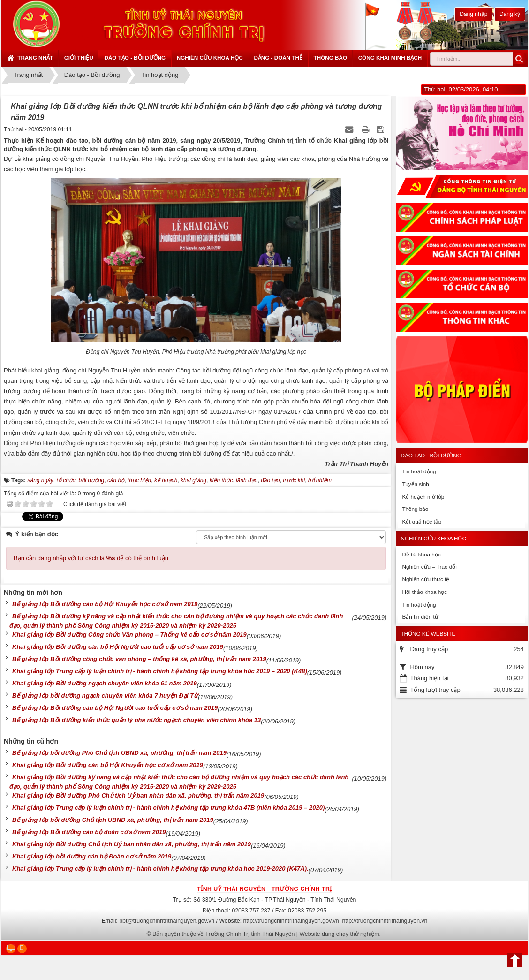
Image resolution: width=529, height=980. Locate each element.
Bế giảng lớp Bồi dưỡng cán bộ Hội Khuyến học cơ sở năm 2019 (105, 604)
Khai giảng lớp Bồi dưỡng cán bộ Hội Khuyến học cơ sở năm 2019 (108, 765)
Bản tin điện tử (420, 617)
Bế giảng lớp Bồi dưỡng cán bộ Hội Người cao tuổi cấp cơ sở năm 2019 (115, 708)
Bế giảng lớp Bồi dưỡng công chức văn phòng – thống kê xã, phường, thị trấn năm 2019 (139, 659)
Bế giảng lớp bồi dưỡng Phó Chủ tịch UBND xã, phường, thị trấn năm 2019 (119, 753)
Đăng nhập (473, 14)
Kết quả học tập (422, 521)
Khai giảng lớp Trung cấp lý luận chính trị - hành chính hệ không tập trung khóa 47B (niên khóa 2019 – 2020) (168, 808)
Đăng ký (510, 14)
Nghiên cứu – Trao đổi (429, 566)
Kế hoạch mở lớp (423, 497)
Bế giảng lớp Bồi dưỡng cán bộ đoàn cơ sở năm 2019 (89, 832)
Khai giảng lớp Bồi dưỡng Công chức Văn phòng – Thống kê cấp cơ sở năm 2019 (129, 634)
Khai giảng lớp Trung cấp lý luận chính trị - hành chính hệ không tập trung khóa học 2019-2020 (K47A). (160, 869)
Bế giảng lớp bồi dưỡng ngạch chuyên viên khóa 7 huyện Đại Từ (105, 695)
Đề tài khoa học (421, 554)
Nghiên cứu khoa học (210, 57)
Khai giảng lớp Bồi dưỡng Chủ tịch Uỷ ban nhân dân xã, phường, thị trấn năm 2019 (132, 844)
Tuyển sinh (415, 484)
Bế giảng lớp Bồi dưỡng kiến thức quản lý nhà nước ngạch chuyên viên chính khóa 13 (136, 720)
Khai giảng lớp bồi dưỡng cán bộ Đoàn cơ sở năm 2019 (92, 856)
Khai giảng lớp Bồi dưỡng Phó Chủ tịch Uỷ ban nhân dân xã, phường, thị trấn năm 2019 (138, 795)
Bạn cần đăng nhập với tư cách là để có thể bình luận (91, 558)
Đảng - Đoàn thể (278, 57)
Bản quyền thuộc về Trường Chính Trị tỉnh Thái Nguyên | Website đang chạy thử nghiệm (266, 934)
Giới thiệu (79, 57)
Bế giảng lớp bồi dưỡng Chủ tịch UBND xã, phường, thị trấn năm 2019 (113, 820)
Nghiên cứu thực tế (426, 579)
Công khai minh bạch (390, 57)
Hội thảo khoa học (424, 592)
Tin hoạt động (419, 471)
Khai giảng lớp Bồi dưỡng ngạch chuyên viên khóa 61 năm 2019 (105, 683)
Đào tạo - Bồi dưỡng (135, 57)
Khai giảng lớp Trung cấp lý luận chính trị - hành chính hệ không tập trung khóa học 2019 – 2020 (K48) (160, 671)
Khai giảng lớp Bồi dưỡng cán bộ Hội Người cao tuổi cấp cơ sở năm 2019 (118, 647)
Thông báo (330, 57)
